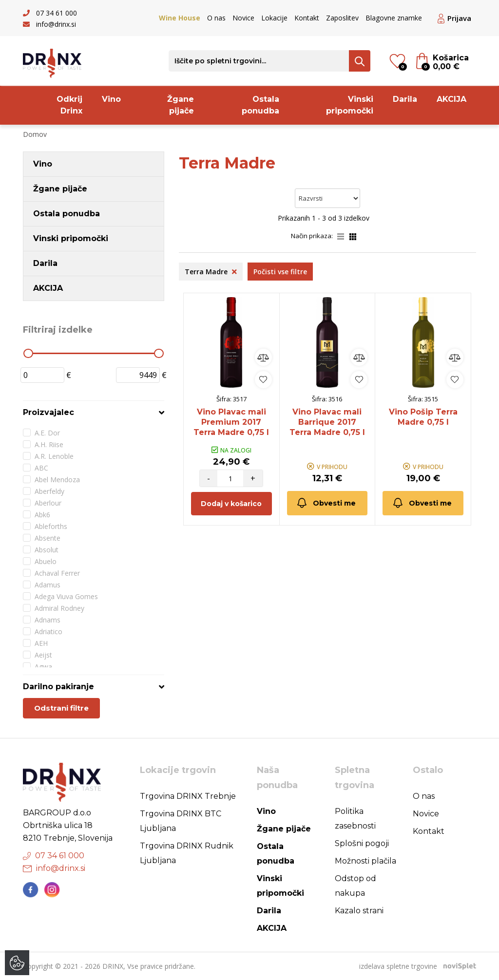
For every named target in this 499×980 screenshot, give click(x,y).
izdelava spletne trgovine (398, 966)
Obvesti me (326, 503)
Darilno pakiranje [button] (58, 687)
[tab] (94, 412)
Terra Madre (211, 272)
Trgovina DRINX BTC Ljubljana (181, 821)
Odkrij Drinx (69, 105)
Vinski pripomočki (350, 105)
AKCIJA (451, 99)
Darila (405, 99)
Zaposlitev (342, 18)
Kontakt (307, 18)
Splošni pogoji (362, 843)
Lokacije (274, 18)
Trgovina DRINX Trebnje (188, 796)
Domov (35, 134)
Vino (111, 99)
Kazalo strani (359, 911)
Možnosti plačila (365, 861)
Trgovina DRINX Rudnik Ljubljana (187, 853)
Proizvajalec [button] (48, 412)
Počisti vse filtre (280, 272)
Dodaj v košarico (231, 504)
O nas (216, 18)
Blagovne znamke (394, 18)
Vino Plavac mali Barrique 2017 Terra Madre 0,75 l (327, 422)
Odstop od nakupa (355, 886)
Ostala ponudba (260, 105)
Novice (243, 18)
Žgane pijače (181, 105)
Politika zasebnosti (355, 819)
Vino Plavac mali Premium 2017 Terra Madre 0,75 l (231, 422)
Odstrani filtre (61, 708)
